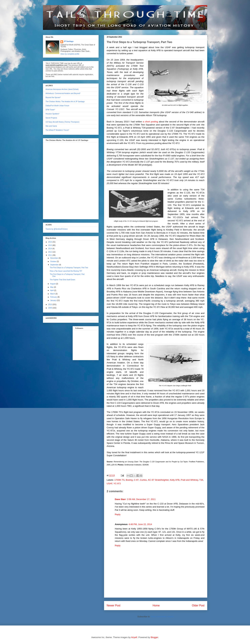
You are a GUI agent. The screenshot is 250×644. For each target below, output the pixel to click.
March (53, 294)
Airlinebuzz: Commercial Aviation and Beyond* (63, 93)
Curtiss (143, 480)
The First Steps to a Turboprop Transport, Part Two (69, 268)
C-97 (136, 480)
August (53, 284)
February (54, 297)
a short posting (150, 122)
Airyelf (134, 637)
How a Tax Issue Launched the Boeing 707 (66, 271)
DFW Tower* (50, 110)
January (53, 300)
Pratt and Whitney (189, 480)
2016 (50, 242)
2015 (50, 245)
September (55, 265)
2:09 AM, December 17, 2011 (141, 499)
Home (156, 606)
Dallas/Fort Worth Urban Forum (57, 106)
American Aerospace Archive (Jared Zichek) (62, 89)
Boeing (129, 480)
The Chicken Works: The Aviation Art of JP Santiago (65, 102)
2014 (50, 249)
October (53, 261)
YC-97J (117, 483)
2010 (50, 304)
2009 (50, 308)
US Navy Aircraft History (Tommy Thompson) (63, 122)
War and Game (51, 126)
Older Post (198, 606)
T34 (201, 480)
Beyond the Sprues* (53, 97)
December (54, 258)
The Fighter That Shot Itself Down (63, 280)
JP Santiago (69, 41)
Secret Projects (51, 118)
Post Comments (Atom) (162, 617)
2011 (50, 255)
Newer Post (114, 606)
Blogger (154, 637)
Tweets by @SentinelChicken (57, 229)
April (52, 290)
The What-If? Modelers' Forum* (57, 130)
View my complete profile (70, 54)
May (52, 287)
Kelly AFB (175, 480)
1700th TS (119, 480)
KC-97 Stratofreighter (158, 480)
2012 (50, 252)
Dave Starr (120, 499)
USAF (110, 483)
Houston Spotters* (53, 114)
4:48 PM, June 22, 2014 (140, 524)
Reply (118, 514)
